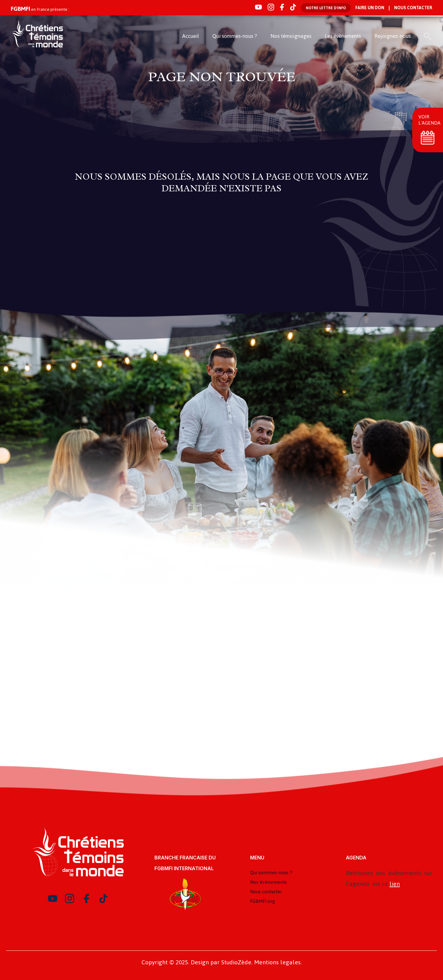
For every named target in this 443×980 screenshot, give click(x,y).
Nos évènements (268, 882)
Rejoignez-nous (393, 36)
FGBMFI (20, 9)
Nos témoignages (291, 36)
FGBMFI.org (263, 901)
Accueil (191, 36)
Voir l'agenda (429, 120)
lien (395, 884)
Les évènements (343, 36)
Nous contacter (413, 8)
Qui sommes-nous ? (235, 36)
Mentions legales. (278, 962)
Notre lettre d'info (326, 8)
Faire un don (370, 8)
